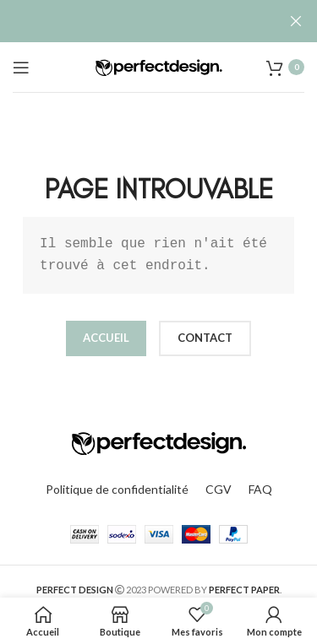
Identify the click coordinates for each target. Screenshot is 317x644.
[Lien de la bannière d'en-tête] (133, 21)
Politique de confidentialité (117, 489)
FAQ (260, 489)
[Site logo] (159, 65)
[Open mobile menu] (21, 68)
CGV (219, 489)
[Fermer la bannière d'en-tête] (296, 21)
